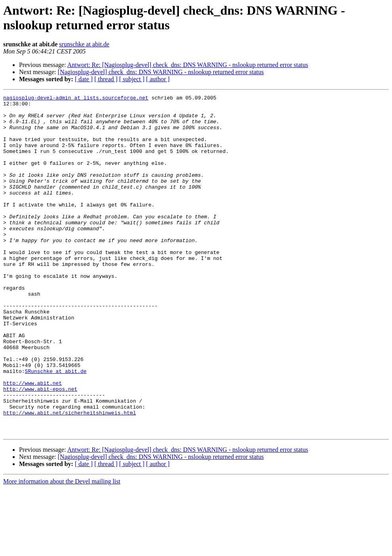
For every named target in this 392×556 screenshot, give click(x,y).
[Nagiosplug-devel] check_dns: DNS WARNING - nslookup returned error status (161, 72)
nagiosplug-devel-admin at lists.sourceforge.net (76, 99)
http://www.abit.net (32, 441)
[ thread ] (106, 79)
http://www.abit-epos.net (40, 448)
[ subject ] (132, 79)
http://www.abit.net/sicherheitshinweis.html (69, 477)
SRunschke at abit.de (56, 427)
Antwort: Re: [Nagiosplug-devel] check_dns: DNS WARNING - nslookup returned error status (188, 65)
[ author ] (158, 79)
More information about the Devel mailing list (62, 549)
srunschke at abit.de (84, 44)
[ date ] (84, 79)
